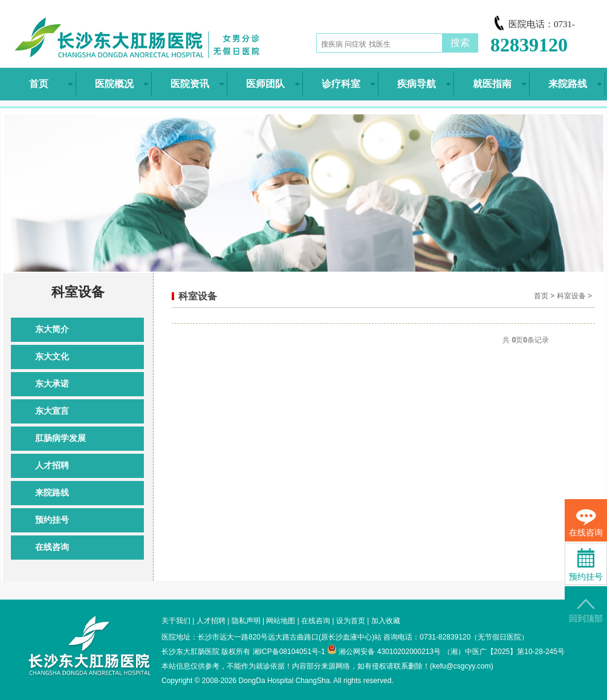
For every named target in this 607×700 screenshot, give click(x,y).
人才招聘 (52, 466)
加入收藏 (386, 621)
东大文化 (52, 357)
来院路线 (52, 493)
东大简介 (52, 329)
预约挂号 (52, 520)
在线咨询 (52, 547)
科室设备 (571, 296)
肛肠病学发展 (60, 438)
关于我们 (176, 621)
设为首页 (351, 621)
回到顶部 (586, 611)
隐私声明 (246, 621)
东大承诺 (52, 384)
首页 (541, 296)
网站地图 (281, 621)
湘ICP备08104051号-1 (289, 652)
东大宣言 (52, 411)
